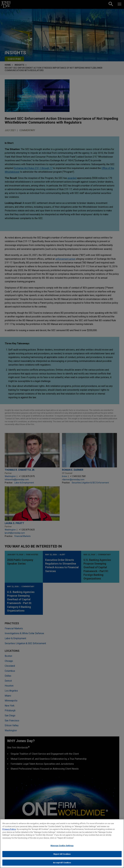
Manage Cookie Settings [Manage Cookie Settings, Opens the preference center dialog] (62, 849)
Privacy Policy (9, 832)
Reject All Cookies (62, 857)
